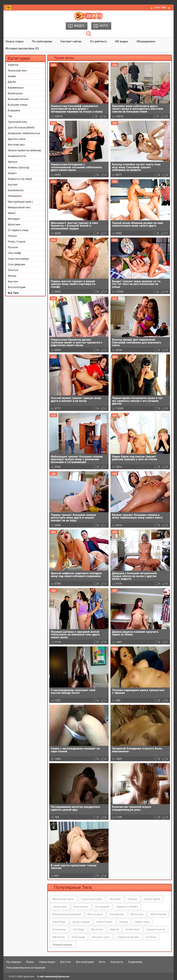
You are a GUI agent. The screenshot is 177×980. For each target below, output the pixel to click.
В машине (14, 110)
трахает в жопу (156, 929)
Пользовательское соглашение (26, 968)
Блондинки (117, 914)
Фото (102, 962)
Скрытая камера (18, 259)
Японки (132, 899)
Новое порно (15, 41)
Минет (12, 213)
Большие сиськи (18, 99)
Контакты (117, 962)
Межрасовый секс (19, 207)
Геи (10, 116)
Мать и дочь (95, 914)
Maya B (114, 929)
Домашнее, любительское (24, 133)
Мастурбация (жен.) (20, 202)
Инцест (12, 173)
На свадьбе (102, 907)
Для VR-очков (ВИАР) (21, 128)
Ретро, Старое (17, 242)
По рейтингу (98, 41)
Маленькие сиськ (63, 899)
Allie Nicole (59, 937)
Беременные (16, 88)
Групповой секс (17, 122)
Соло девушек (17, 264)
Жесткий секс (16, 145)
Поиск (30, 962)
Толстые (13, 270)
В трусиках (59, 929)
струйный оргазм (128, 937)
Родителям (135, 962)
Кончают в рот (101, 937)
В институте (81, 907)
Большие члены (18, 105)
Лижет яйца (142, 922)
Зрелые (12, 162)
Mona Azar (137, 914)
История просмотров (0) (22, 48)
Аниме (12, 76)
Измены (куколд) (19, 167)
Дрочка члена (17, 139)
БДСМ (12, 82)
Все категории (17, 287)
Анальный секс (17, 71)
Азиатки (13, 65)
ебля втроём (158, 914)
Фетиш (12, 276)
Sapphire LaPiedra (127, 907)
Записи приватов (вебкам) (24, 150)
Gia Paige (78, 929)
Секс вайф (14, 253)
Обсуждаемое (146, 41)
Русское (13, 247)
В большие (78, 937)
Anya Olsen (59, 922)
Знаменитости (17, 156)
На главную (14, 962)
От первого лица (18, 230)
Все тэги (65, 962)
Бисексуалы (15, 93)
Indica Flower (104, 922)
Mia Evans (97, 929)
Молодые (14, 219)
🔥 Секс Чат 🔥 (160, 7)
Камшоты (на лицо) (20, 179)
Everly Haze (133, 929)
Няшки (123, 922)
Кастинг (13, 185)
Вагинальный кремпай (67, 914)
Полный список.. (63, 945)
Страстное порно (92, 899)
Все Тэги (13, 293)
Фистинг (13, 281)
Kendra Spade (152, 899)
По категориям (42, 41)
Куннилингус (16, 190)
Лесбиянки (15, 196)
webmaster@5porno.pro (57, 977)
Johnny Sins (60, 907)
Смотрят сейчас (71, 41)
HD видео (122, 41)
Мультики (14, 224)
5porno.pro (29, 977)
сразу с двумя (81, 922)
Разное (12, 236)
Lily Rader (115, 899)
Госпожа (151, 937)
